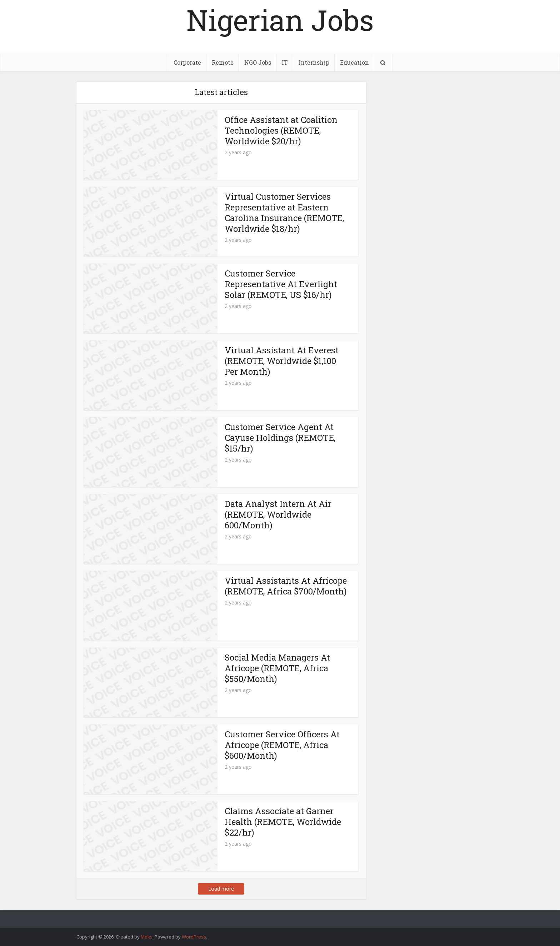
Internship (314, 62)
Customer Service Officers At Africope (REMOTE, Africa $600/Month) (282, 745)
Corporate (187, 62)
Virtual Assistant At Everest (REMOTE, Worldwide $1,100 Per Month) (282, 361)
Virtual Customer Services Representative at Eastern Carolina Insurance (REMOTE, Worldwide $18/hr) (284, 213)
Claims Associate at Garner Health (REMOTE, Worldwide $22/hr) (283, 822)
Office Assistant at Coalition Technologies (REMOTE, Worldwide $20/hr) (281, 130)
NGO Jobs (258, 62)
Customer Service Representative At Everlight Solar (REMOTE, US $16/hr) (281, 284)
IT (285, 62)
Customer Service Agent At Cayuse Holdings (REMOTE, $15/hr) (280, 438)
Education (354, 62)
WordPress (194, 937)
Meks (147, 937)
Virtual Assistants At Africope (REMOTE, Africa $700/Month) (286, 586)
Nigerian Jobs (280, 20)
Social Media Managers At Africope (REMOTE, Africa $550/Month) (277, 668)
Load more (221, 889)
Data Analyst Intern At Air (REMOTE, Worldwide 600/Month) (278, 514)
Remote (223, 62)
